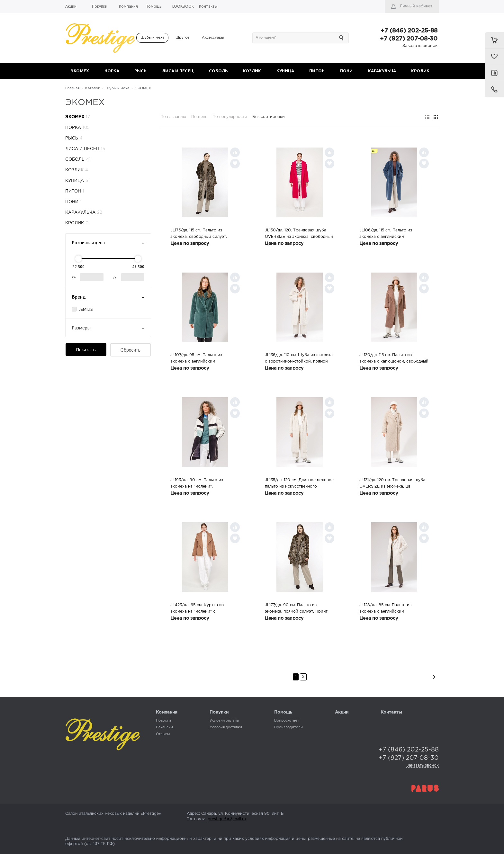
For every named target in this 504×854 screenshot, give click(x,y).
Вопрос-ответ (287, 721)
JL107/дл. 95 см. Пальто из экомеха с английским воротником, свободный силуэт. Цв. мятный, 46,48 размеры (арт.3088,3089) (203, 359)
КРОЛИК (420, 71)
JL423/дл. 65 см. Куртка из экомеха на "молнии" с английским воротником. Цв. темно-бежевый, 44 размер (199, 609)
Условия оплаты (224, 721)
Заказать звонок (420, 46)
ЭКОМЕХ (80, 71)
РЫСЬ (140, 71)
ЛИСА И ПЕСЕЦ (178, 71)
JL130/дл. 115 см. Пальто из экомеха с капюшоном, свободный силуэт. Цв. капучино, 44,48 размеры (394, 359)
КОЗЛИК (252, 71)
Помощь (283, 712)
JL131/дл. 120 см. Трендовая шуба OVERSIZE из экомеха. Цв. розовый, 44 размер (392, 484)
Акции (342, 712)
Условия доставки (226, 727)
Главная (72, 88)
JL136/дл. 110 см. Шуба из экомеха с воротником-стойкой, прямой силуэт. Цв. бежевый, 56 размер (299, 359)
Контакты (391, 712)
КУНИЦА (285, 71)
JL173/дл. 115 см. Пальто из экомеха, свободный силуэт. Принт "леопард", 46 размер (199, 234)
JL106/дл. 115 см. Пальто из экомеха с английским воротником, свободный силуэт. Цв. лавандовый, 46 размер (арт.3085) (392, 234)
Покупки (219, 712)
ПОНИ (346, 71)
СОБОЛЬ (218, 71)
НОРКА (112, 71)
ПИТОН (317, 71)
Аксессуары (213, 38)
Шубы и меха (152, 38)
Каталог (92, 88)
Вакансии (164, 727)
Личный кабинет (416, 6)
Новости (163, 721)
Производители (288, 727)
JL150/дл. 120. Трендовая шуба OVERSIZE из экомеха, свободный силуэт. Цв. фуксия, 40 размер (299, 234)
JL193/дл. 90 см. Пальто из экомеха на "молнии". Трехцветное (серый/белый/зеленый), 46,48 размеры (199, 484)
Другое (183, 38)
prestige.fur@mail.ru (227, 819)
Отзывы (163, 734)
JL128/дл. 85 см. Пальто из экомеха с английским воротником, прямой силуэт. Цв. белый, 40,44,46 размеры (392, 609)
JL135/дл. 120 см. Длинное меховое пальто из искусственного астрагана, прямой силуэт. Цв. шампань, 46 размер (299, 484)
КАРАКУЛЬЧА (382, 71)
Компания (167, 712)
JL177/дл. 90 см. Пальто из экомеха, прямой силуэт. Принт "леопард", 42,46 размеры (296, 609)
